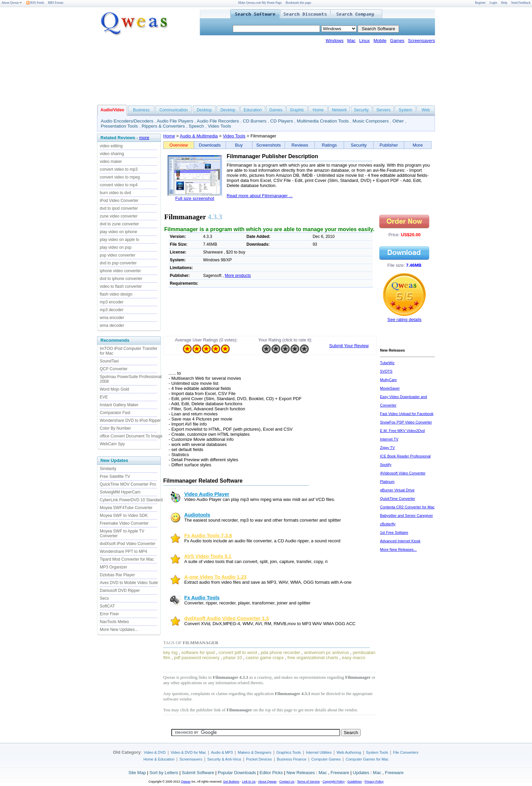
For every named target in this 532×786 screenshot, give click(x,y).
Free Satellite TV (115, 476)
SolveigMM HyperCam (120, 492)
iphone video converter (120, 271)
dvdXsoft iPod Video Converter (128, 544)
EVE (104, 397)
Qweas (186, 782)
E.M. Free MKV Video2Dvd (402, 431)
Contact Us (287, 782)
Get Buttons (231, 782)
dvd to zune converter (119, 224)
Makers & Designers (255, 752)
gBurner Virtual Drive (397, 490)
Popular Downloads (237, 773)
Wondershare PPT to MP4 (123, 551)
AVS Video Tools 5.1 (208, 556)
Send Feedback (521, 3)
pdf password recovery (197, 658)
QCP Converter (114, 369)
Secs (104, 598)
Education (253, 110)
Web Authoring (349, 752)
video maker (111, 162)
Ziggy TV (387, 448)
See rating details (404, 320)
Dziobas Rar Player (117, 575)
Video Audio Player (207, 494)
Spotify (386, 465)
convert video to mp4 (119, 185)
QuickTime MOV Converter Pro (128, 484)
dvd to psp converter (118, 263)
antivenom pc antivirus (327, 652)
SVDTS (386, 371)
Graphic (297, 110)
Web (425, 110)
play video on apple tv (119, 240)
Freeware (340, 773)
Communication (174, 110)
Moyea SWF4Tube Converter (126, 508)
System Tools (377, 752)
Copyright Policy (334, 782)
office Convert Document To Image (131, 436)
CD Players (281, 121)
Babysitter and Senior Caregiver (406, 516)
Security (361, 110)
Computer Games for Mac (367, 759)
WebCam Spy (112, 444)
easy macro (354, 658)
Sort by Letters (164, 773)
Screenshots (268, 145)
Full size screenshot (195, 198)
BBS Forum (56, 3)
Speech (196, 126)
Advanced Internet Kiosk (400, 541)
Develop (228, 110)
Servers (383, 110)
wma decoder (112, 325)
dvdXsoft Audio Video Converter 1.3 (226, 618)
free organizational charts (313, 658)
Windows (335, 41)
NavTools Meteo (114, 622)
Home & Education (159, 759)
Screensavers (422, 41)
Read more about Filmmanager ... (260, 196)
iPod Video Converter (119, 201)
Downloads (210, 145)
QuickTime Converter (398, 499)
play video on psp (116, 247)
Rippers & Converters (163, 126)
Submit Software (198, 773)
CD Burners (255, 121)
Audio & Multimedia (199, 136)
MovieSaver (390, 388)
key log (170, 652)
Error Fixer (109, 614)
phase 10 (233, 658)
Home (318, 110)
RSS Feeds (35, 3)
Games (397, 41)
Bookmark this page (298, 3)
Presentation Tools (119, 126)
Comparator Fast (115, 413)
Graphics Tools (289, 752)
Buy (239, 145)
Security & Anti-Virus (224, 759)
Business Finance (292, 759)
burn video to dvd (115, 193)
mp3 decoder (112, 310)
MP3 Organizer (113, 567)
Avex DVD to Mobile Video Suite (129, 583)
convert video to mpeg (120, 177)
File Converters (406, 752)
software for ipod (198, 652)
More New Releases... (398, 549)
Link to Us (249, 782)
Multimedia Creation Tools (323, 121)
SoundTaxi (109, 361)
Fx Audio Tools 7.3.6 (208, 536)
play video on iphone (118, 232)
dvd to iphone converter (121, 279)
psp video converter (118, 255)
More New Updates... (119, 630)
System (405, 110)
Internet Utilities (319, 752)
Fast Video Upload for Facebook (407, 414)
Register (480, 3)
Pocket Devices (259, 759)
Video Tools (219, 126)
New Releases (301, 773)
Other (398, 121)
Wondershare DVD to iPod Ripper (130, 420)
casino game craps (265, 658)
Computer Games (326, 759)
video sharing (112, 154)
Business (141, 110)
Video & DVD (155, 752)
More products (238, 276)
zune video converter (119, 216)
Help (504, 3)
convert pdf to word (238, 652)
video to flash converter (121, 286)
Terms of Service (308, 782)
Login (493, 3)
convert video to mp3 (119, 169)
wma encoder (112, 318)
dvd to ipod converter (119, 208)
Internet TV (389, 439)
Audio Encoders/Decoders (127, 121)
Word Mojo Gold (114, 389)
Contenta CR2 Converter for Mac (407, 507)
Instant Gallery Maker (119, 405)
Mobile (380, 41)
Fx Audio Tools (202, 598)
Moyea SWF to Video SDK (124, 516)
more (144, 138)
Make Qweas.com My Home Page (260, 3)
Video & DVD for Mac (188, 752)
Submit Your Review (349, 346)
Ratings (329, 145)
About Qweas (12, 3)
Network (339, 110)
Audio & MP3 (222, 752)
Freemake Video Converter (124, 523)
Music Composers (371, 121)
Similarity (108, 469)
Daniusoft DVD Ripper (120, 591)
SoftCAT (107, 606)
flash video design (116, 294)
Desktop (204, 110)
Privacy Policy (374, 782)
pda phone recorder (280, 652)
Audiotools (197, 515)
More (418, 145)
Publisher (389, 145)
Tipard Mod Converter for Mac (127, 559)
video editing (111, 146)
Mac (351, 41)
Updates (361, 773)
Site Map (137, 773)
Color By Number (115, 428)
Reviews (300, 145)
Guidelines (355, 782)
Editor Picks (271, 773)
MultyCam (388, 380)
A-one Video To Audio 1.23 (215, 577)
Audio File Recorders (218, 121)
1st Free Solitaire (394, 532)
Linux (365, 41)
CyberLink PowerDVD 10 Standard (131, 500)
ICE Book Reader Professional (405, 456)
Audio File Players (175, 121)
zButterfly (388, 524)
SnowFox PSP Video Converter (406, 422)
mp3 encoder (112, 302)
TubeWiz (387, 363)
